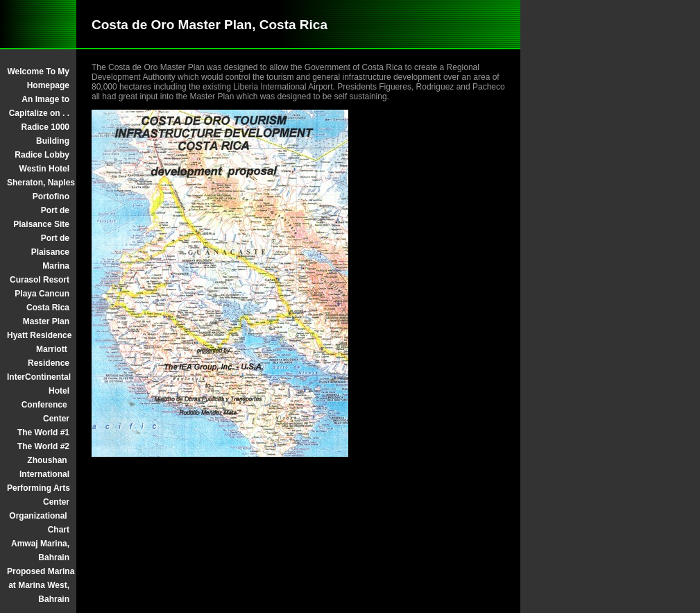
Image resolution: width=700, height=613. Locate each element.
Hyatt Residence (38, 335)
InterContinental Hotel (38, 384)
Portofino (51, 196)
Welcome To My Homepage (38, 78)
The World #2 (43, 446)
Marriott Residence (49, 356)
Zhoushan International (44, 467)
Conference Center (45, 412)
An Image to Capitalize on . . (39, 106)
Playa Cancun (42, 294)
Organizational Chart (39, 523)
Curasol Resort (40, 280)
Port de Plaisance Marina (50, 252)
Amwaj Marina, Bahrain (40, 551)
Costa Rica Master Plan (46, 314)
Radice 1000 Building (45, 134)
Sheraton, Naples (38, 183)
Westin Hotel (44, 169)
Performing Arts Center (38, 495)
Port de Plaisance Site (41, 217)
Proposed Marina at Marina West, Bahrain (38, 585)
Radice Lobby (42, 155)
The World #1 (43, 433)
